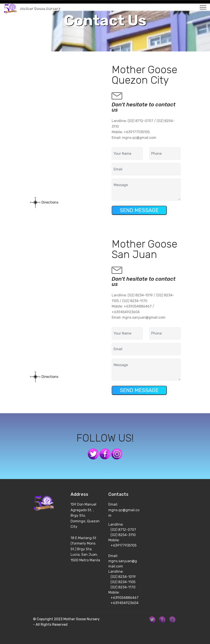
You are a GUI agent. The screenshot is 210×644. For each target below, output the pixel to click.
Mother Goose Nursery (40, 8)
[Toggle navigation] (203, 7)
